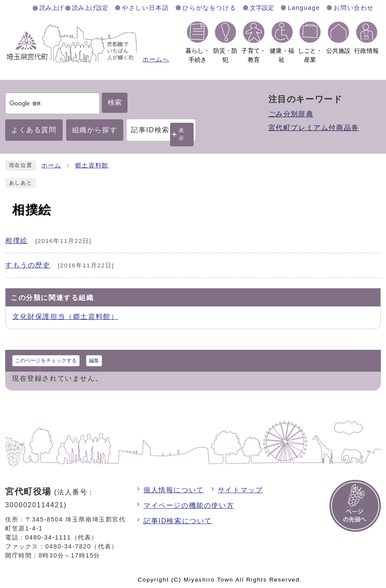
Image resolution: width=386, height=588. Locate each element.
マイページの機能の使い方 (189, 505)
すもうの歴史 (28, 265)
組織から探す (95, 130)
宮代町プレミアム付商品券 (314, 128)
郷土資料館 (92, 165)
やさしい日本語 (145, 8)
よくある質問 (34, 130)
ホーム (51, 165)
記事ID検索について (178, 521)
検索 (115, 102)
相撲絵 (17, 241)
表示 (182, 134)
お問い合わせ (354, 8)
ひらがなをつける (209, 8)
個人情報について (174, 490)
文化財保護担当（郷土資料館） (65, 317)
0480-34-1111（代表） (62, 537)
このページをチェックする (46, 361)
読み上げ (52, 8)
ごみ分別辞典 (291, 114)
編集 (94, 361)
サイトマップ (240, 490)
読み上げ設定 (90, 8)
